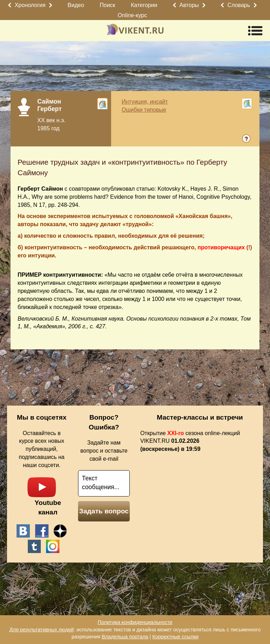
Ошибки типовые (144, 110)
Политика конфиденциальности (135, 622)
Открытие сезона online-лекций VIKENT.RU (190, 441)
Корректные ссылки (175, 637)
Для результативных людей (42, 630)
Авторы (189, 5)
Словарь (239, 5)
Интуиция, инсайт (145, 102)
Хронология (30, 5)
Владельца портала (125, 637)
